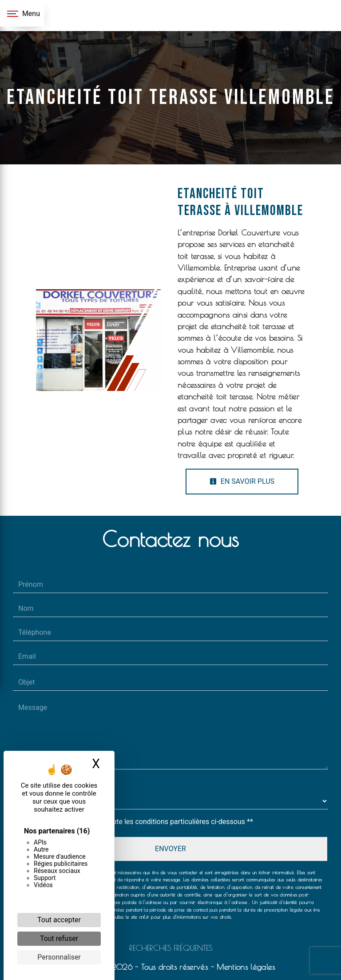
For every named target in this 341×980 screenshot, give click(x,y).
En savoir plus (242, 481)
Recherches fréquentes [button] (171, 948)
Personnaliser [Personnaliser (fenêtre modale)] (59, 957)
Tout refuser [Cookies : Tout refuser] (59, 938)
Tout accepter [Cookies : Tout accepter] (59, 920)
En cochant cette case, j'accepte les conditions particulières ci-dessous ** (137, 822)
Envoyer (170, 849)
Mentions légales (244, 967)
